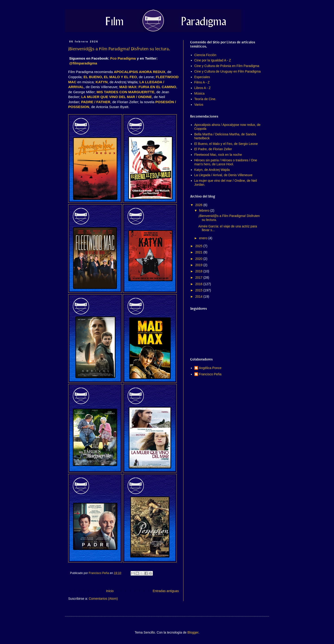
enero (204, 238)
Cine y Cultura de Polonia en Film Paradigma (227, 66)
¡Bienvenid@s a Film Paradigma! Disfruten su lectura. (119, 49)
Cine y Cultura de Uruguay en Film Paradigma (228, 71)
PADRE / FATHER (96, 102)
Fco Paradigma (123, 58)
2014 (199, 296)
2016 (199, 284)
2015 (199, 290)
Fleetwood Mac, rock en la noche (218, 155)
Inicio (110, 591)
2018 (199, 271)
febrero (205, 210)
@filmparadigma (83, 63)
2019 (199, 265)
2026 (199, 205)
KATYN (102, 82)
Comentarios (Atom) (103, 599)
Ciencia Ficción (205, 55)
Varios (199, 105)
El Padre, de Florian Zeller (213, 149)
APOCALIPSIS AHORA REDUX (140, 72)
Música (199, 93)
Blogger (193, 632)
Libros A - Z (203, 88)
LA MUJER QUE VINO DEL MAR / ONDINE (116, 97)
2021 (199, 252)
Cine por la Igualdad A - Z (213, 60)
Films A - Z (202, 82)
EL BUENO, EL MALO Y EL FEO (110, 77)
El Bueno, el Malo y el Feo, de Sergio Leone (226, 144)
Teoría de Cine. (205, 99)
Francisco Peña (210, 374)
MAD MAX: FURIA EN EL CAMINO (148, 87)
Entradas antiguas (166, 591)
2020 (199, 259)
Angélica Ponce (210, 368)
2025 (199, 246)
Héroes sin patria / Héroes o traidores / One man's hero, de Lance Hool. (226, 162)
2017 (199, 277)
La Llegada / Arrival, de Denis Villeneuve (223, 175)
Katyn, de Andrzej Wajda (212, 170)
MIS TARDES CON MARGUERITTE (125, 92)
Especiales (202, 77)
